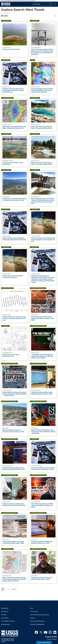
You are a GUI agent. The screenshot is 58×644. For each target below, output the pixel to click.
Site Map (4, 615)
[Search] (51, 4)
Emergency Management (37, 624)
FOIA (32, 608)
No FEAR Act (5, 618)
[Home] (6, 6)
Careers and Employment (37, 621)
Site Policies (5, 612)
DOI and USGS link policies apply (40, 615)
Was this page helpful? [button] (44, 642)
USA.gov (33, 618)
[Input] (42, 4)
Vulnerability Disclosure (8, 621)
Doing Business (5, 624)
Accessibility (5, 608)
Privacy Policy (34, 612)
